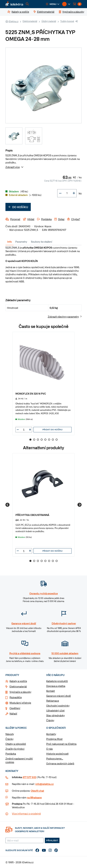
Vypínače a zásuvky (20, 692)
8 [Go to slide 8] (57, 440)
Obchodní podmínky (58, 706)
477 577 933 (29, 777)
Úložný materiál (49, 21)
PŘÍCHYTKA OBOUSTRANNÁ (32, 515)
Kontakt (51, 691)
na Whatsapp (34, 797)
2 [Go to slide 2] (34, 440)
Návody (10, 734)
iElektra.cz (13, 21)
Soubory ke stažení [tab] (42, 242)
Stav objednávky (55, 715)
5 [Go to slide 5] (45, 440)
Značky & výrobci (15, 749)
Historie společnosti (57, 754)
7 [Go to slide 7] (53, 440)
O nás (49, 749)
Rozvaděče (16, 697)
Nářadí (13, 714)
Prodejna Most (54, 739)
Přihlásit (52, 840)
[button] (53, 4)
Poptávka (11, 754)
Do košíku (18, 207)
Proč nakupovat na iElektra (61, 744)
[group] (43, 383)
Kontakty (51, 734)
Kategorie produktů (57, 681)
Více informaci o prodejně (26, 814)
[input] (24, 430)
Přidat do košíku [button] (53, 430)
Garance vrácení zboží (59, 696)
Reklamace (53, 701)
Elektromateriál (30, 21)
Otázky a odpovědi (16, 744)
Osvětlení (15, 708)
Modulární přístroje (20, 703)
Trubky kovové (67, 21)
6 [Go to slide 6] (49, 440)
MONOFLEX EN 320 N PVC (31, 393)
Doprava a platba (56, 686)
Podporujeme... (55, 759)
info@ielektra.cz (44, 784)
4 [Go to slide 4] (42, 440)
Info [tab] (10, 242)
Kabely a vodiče (18, 681)
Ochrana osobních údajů (60, 763)
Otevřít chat (37, 791)
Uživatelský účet (55, 710)
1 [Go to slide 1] (30, 440)
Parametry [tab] (21, 242)
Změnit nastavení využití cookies (19, 760)
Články (50, 720)
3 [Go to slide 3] (38, 440)
